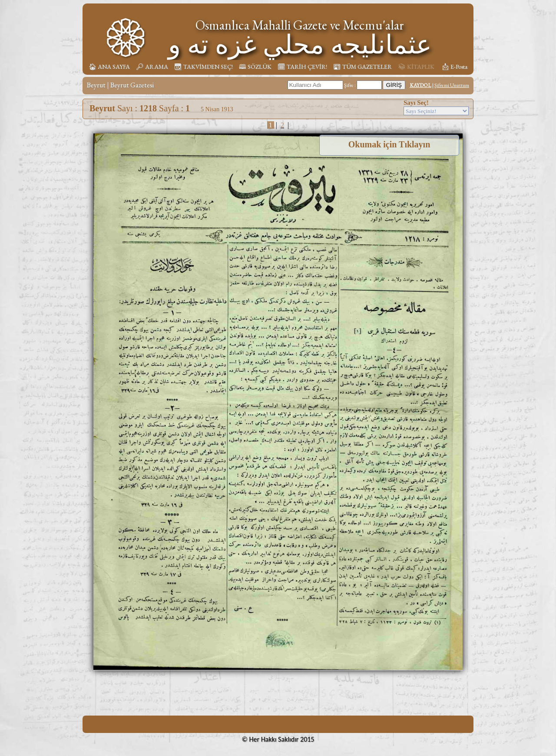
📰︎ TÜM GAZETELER (362, 67)
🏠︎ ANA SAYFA (109, 67)
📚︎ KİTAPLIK (416, 67)
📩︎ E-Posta (454, 67)
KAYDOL (420, 85)
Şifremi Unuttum (452, 85)
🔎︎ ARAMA (152, 67)
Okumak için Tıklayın (389, 144)
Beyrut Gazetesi (132, 85)
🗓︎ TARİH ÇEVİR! (302, 67)
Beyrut (96, 85)
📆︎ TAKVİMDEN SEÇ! (204, 67)
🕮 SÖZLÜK (255, 67)
